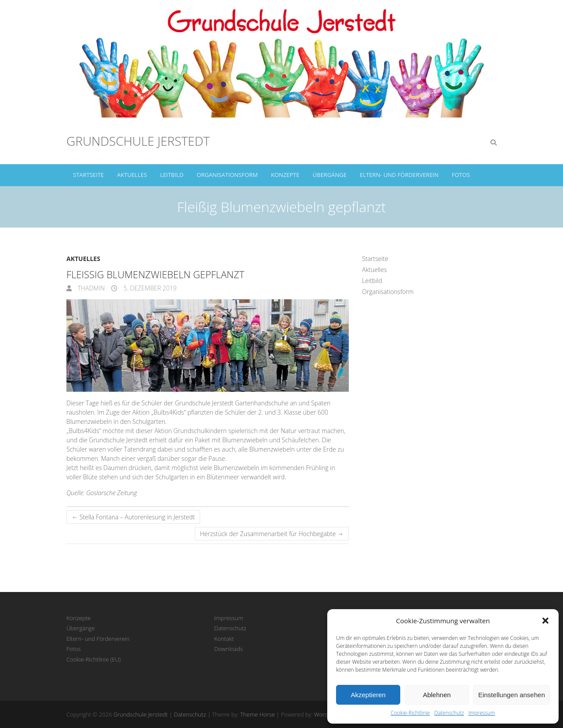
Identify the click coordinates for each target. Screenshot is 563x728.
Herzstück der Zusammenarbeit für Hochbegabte (272, 534)
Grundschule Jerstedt (138, 141)
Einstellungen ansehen (512, 695)
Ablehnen (437, 695)
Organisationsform (227, 175)
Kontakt (224, 639)
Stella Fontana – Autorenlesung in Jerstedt (133, 517)
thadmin (90, 288)
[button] (545, 621)
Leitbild (172, 175)
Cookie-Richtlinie (410, 713)
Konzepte (285, 175)
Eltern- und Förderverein (399, 175)
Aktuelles (132, 175)
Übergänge (330, 175)
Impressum (482, 713)
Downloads (228, 649)
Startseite (88, 175)
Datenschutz (449, 713)
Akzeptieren (368, 695)
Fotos (461, 175)
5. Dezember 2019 (149, 288)
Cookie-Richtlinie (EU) (93, 659)
